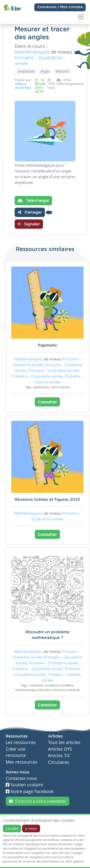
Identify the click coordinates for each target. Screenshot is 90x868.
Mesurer (63, 71)
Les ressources (21, 742)
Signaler (29, 224)
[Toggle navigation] (81, 17)
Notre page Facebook (30, 791)
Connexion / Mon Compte (60, 7)
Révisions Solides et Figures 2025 (47, 500)
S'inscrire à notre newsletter (38, 801)
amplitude (26, 71)
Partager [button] (30, 212)
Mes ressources (22, 762)
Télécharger (33, 200)
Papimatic (48, 345)
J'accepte (12, 828)
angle (45, 71)
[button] (49, 212)
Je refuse (31, 828)
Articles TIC (59, 756)
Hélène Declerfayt (23, 86)
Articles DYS (60, 749)
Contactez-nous (21, 778)
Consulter (47, 402)
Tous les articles (64, 742)
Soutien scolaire (24, 785)
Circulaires (59, 762)
